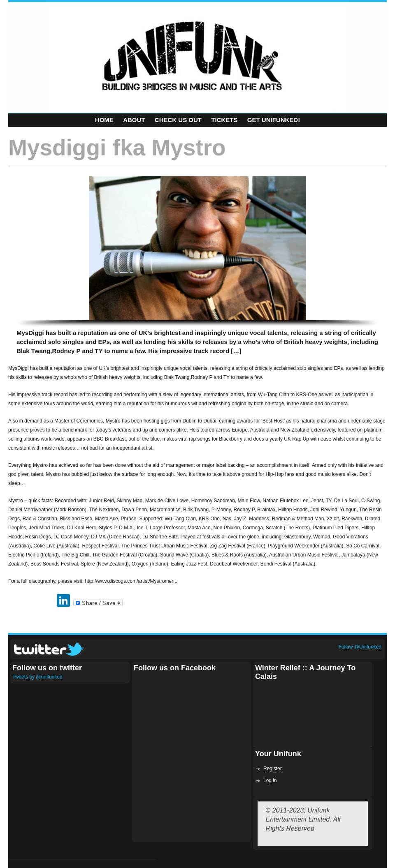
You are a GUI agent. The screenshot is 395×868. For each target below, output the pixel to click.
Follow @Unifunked (360, 647)
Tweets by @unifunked (37, 677)
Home (104, 120)
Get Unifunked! (274, 120)
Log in (270, 780)
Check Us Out (178, 120)
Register (273, 769)
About (134, 120)
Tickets (224, 120)
